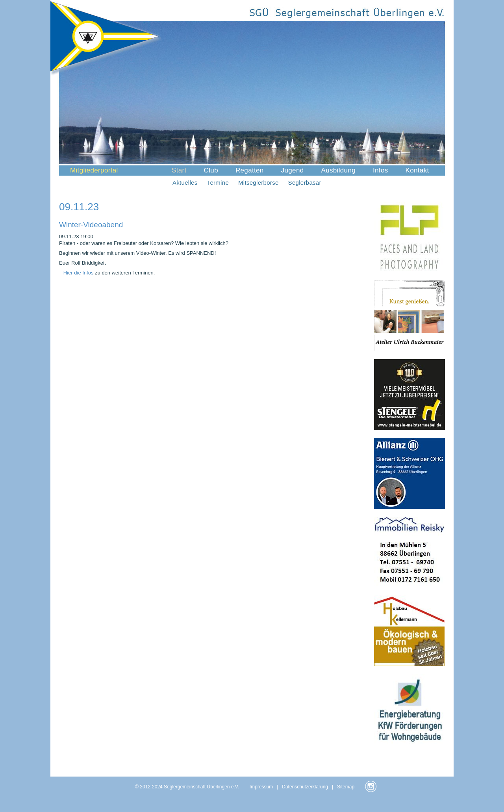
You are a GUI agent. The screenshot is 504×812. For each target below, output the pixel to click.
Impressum (261, 787)
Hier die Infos (79, 273)
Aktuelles (185, 183)
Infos (381, 170)
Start (179, 170)
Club (211, 170)
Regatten (250, 170)
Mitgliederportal (94, 170)
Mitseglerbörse (258, 183)
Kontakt (417, 170)
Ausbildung (338, 170)
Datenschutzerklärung (305, 787)
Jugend (293, 170)
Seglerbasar (305, 183)
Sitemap (346, 787)
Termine (218, 183)
